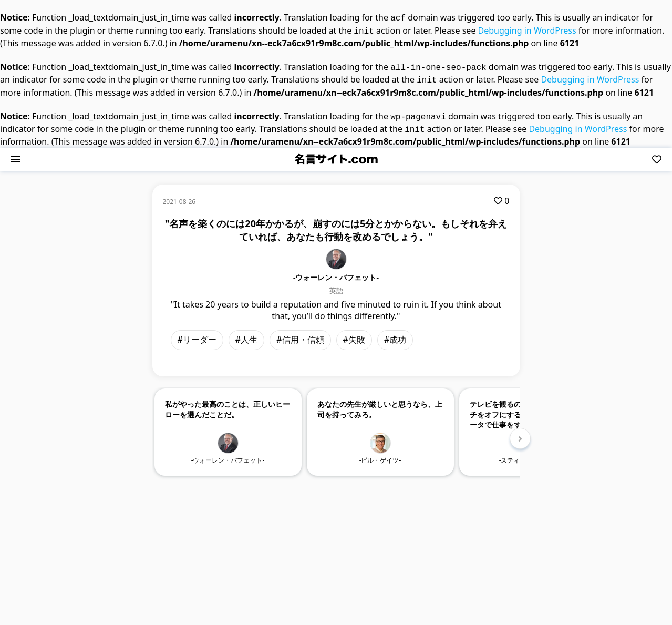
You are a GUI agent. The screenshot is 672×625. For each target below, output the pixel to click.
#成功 (395, 333)
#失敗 (354, 333)
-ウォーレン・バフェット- (336, 271)
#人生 (246, 333)
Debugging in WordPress (527, 29)
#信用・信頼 (300, 333)
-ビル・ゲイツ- (380, 454)
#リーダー (197, 333)
